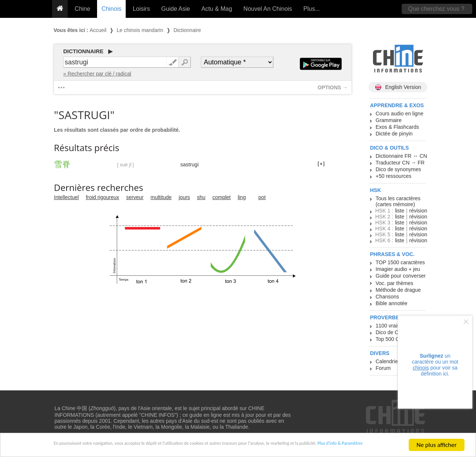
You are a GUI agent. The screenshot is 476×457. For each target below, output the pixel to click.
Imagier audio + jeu (398, 269)
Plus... (312, 9)
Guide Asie (176, 9)
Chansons (387, 297)
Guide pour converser (401, 276)
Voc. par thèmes (394, 283)
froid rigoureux (103, 197)
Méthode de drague (398, 290)
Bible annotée (392, 303)
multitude (161, 197)
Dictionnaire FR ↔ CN (401, 156)
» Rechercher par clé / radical (97, 74)
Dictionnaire (187, 30)
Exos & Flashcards (397, 127)
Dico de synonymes (398, 169)
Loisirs (141, 9)
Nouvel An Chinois (268, 9)
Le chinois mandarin (140, 30)
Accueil (98, 30)
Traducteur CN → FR (400, 163)
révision (418, 211)
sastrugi (189, 164)
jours (184, 197)
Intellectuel (66, 197)
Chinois (111, 9)
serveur (135, 197)
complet (221, 197)
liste (400, 211)
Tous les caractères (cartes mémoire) (398, 201)
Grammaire (389, 120)
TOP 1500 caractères (400, 262)
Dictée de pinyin (394, 134)
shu (201, 197)
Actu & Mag (217, 9)
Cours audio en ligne (399, 114)
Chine (83, 9)
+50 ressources (393, 176)
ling (242, 197)
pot (262, 197)
